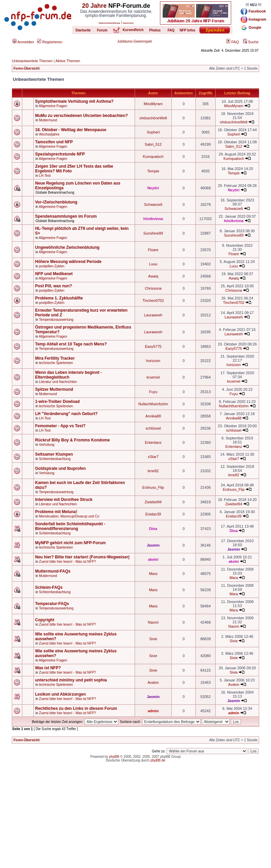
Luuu (153, 264)
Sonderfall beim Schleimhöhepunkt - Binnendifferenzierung (70, 526)
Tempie (153, 171)
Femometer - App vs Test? (60, 426)
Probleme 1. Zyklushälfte (59, 298)
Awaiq (153, 276)
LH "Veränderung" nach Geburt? (66, 414)
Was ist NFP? (48, 668)
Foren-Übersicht (26, 68)
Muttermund (48, 120)
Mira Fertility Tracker (55, 358)
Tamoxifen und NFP (54, 142)
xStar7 (153, 457)
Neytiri (153, 188)
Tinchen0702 (153, 300)
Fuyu (153, 392)
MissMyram (153, 104)
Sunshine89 (153, 233)
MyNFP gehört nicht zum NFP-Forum (70, 543)
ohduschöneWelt (153, 118)
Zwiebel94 (153, 502)
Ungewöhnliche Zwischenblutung (67, 247)
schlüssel (153, 428)
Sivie (153, 639)
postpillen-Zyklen (52, 266)
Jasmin (153, 545)
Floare (153, 250)
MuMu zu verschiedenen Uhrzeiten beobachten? (82, 116)
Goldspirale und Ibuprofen (60, 468)
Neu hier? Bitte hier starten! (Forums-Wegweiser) (82, 557)
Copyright (45, 620)
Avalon (153, 682)
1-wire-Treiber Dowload (57, 402)
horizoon (153, 361)
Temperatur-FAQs (52, 604)
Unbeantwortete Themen (32, 61)
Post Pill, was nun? (53, 286)
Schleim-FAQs (49, 587)
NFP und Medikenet (54, 274)
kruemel (153, 377)
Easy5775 (153, 346)
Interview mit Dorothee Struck (64, 500)
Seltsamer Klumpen (54, 454)
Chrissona (153, 288)
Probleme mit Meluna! (56, 512)
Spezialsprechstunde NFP (60, 154)
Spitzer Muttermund (54, 389)
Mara (153, 574)
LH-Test (45, 176)
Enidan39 (153, 514)
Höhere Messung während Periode (68, 262)
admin (153, 711)
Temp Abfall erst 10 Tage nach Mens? (71, 344)
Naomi (153, 622)
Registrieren (50, 42)
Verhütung (47, 445)
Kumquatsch (153, 156)
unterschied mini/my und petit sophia (71, 680)
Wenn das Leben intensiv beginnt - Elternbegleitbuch (69, 375)
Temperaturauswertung (56, 320)
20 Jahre (94, 6)
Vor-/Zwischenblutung (56, 202)
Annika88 (153, 416)
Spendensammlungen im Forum (66, 216)
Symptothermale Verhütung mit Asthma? (74, 101)
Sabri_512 (153, 144)
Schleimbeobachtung (55, 459)
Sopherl (153, 132)
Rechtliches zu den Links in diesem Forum (76, 708)
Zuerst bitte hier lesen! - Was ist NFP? (68, 562)
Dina (153, 529)
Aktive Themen (68, 61)
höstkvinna (153, 219)
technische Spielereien (56, 363)
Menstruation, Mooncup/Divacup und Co (69, 516)
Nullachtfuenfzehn (153, 404)
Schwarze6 (153, 204)
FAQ (232, 42)
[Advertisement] (135, 821)
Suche (251, 42)
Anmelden (23, 42)
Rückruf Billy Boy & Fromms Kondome (72, 440)
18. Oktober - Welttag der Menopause (71, 130)
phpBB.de (158, 760)
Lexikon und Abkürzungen (60, 694)
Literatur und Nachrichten (58, 382)
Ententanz (153, 442)
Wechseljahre (49, 134)
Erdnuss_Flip (153, 487)
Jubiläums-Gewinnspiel (134, 41)
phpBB (114, 757)
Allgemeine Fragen (53, 106)
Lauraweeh (153, 315)
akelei (153, 559)
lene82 (153, 471)
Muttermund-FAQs (53, 571)
